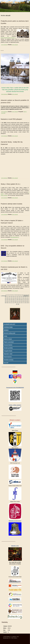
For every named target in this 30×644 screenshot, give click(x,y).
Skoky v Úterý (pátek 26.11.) (10, 184)
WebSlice (14, 637)
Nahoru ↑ (16, 638)
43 (7, 300)
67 (29, 301)
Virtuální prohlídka (8, 348)
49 (19, 300)
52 (25, 300)
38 (23, 298)
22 (17, 296)
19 (11, 296)
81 (17, 304)
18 (9, 296)
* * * (2, 51)
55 (5, 301)
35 (17, 298)
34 (15, 298)
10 (19, 295)
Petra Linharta (4, 195)
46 (13, 300)
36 (19, 298)
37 (21, 298)
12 (23, 295)
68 (5, 303)
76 (21, 303)
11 (21, 295)
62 (19, 301)
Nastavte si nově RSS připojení (11, 119)
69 (7, 303)
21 (15, 296)
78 (25, 303)
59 (13, 301)
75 (19, 303)
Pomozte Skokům (8, 345)
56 (7, 301)
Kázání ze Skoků (8, 339)
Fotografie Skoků (8, 351)
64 (23, 301)
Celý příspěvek (4, 45)
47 (15, 300)
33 (13, 298)
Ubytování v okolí (8, 354)
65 (25, 301)
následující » (26, 296)
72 (13, 303)
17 (7, 296)
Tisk (18, 637)
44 (9, 300)
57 (9, 301)
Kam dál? (6, 363)
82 (19, 304)
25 (23, 296)
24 (21, 296)
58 (11, 301)
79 (27, 303)
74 (17, 303)
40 (27, 298)
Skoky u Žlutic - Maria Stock (13, 2)
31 (9, 298)
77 (23, 303)
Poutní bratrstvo (8, 357)
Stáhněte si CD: (15, 546)
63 (21, 301)
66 (27, 301)
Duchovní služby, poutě (9, 333)
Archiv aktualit (15, 45)
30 (7, 298)
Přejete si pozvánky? (9, 342)
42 (5, 300)
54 (29, 300)
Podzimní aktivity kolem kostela (11, 204)
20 (13, 296)
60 (15, 301)
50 (21, 300)
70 (9, 303)
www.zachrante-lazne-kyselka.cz (8, 38)
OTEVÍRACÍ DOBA (8, 327)
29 (5, 298)
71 (11, 303)
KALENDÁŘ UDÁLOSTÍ (9, 324)
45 (11, 300)
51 (23, 300)
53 (27, 300)
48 (17, 300)
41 (29, 298)
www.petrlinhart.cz (15, 237)
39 (25, 298)
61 (17, 301)
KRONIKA (6, 330)
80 (29, 303)
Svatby (5, 336)
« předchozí (3, 296)
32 (11, 298)
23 (19, 296)
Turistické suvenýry (9, 360)
